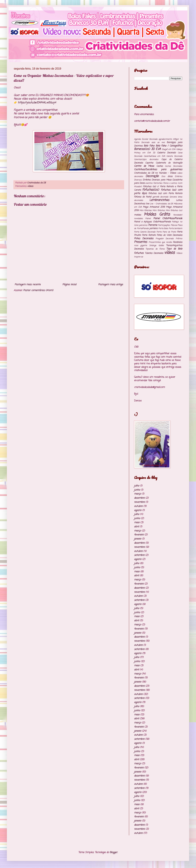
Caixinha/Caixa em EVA (154, 156)
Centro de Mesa (144, 166)
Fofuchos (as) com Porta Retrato (165, 193)
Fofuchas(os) (151, 190)
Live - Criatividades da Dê (161, 204)
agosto (138, 510)
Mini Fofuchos (159, 210)
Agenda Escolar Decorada (146, 139)
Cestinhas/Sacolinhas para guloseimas (158, 170)
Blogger (114, 852)
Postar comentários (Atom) (38, 290)
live (148, 204)
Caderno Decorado (166, 153)
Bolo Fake (149, 146)
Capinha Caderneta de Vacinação (164, 163)
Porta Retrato (149, 235)
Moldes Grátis (157, 214)
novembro (139, 502)
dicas (170, 176)
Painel (148, 219)
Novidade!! (178, 215)
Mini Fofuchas (146, 210)
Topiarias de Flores (155, 249)
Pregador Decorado (165, 239)
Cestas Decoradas (174, 166)
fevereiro (139, 535)
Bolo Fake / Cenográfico (169, 146)
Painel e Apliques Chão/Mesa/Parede (152, 222)
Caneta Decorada (174, 156)
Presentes (141, 242)
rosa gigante (141, 245)
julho (137, 486)
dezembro (139, 498)
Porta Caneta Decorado (145, 232)
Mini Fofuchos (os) (174, 210)
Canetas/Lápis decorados (146, 159)
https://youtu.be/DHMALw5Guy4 (37, 103)
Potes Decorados (144, 239)
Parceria (153, 225)
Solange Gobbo (157, 245)
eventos (149, 183)
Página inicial (69, 285)
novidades (138, 219)
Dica (163, 176)
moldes (138, 215)
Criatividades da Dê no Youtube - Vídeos (155, 173)
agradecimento (165, 139)
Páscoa (174, 225)
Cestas (160, 166)
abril (137, 527)
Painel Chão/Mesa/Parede (168, 219)
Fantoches (158, 183)
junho (137, 490)
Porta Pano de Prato (166, 232)
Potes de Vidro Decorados (170, 235)
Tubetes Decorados (154, 253)
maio (137, 523)
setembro (139, 555)
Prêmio (179, 239)
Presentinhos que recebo (160, 242)
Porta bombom (176, 228)
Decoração (152, 176)
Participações (164, 225)
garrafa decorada (160, 197)
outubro (138, 506)
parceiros (143, 225)
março (138, 494)
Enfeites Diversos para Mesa (157, 180)
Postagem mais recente (28, 285)
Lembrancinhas (159, 200)
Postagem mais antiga (111, 285)
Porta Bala (163, 228)
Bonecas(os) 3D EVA (148, 149)
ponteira (153, 228)
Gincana (173, 197)
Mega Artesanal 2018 (154, 207)
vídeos (30, 186)
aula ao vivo (158, 142)
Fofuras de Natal (143, 197)
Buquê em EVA (169, 149)
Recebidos (178, 242)
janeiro (138, 539)
